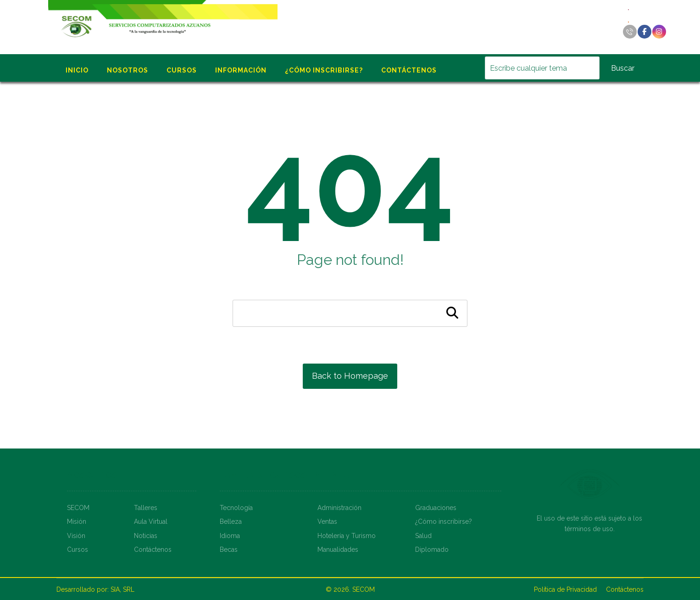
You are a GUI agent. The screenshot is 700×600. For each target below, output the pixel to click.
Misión (77, 521)
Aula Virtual (151, 521)
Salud (423, 536)
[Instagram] (659, 32)
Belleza (231, 521)
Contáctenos (153, 550)
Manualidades (338, 550)
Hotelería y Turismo (347, 536)
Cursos (78, 550)
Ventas (327, 521)
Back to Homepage (350, 376)
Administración (339, 508)
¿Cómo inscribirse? (444, 521)
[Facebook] (644, 32)
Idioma (230, 536)
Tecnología (236, 508)
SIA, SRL (122, 589)
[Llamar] (630, 32)
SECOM (78, 508)
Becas (229, 550)
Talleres (146, 508)
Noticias (146, 536)
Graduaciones (436, 508)
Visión (76, 536)
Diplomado (432, 550)
